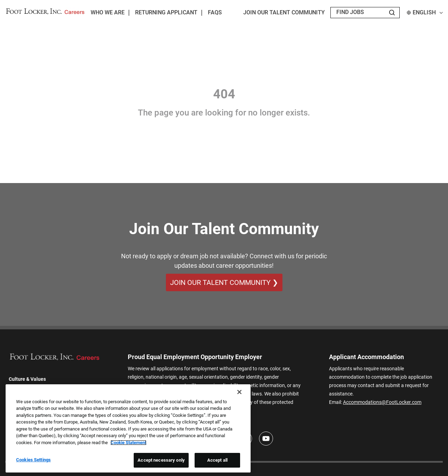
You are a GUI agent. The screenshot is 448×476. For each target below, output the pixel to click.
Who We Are (108, 12)
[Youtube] (266, 439)
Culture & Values (27, 379)
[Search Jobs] (392, 13)
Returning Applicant (166, 12)
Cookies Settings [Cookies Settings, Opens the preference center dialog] (33, 460)
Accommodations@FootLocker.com (382, 402)
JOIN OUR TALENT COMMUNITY (284, 12)
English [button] (425, 12)
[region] (128, 428)
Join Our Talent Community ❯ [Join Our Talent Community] (224, 282)
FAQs (215, 12)
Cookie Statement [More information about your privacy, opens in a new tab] (128, 443)
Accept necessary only (161, 460)
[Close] (239, 392)
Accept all (217, 460)
